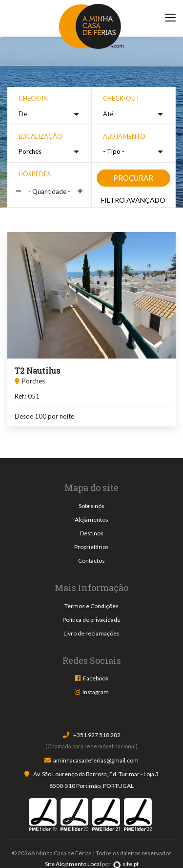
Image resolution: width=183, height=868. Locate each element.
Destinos (92, 533)
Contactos (91, 561)
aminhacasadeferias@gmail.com (96, 760)
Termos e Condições (91, 606)
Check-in (33, 98)
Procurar (133, 178)
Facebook (96, 678)
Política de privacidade (91, 620)
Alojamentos (91, 519)
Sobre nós (91, 506)
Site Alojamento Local (73, 864)
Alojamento (124, 136)
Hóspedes (35, 174)
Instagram (96, 692)
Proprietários (91, 547)
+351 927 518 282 (97, 735)
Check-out (122, 98)
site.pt (126, 864)
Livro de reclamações (91, 633)
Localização (41, 136)
